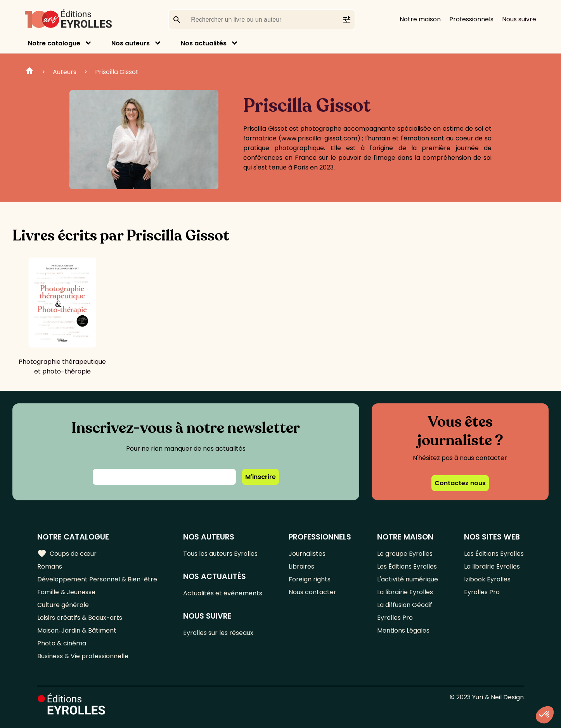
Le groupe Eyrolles (405, 554)
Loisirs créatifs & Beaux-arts (80, 618)
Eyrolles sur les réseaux (218, 633)
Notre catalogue (54, 43)
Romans (50, 566)
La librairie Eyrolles (405, 592)
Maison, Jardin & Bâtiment (77, 630)
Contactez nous (460, 483)
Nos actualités (204, 43)
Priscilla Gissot (117, 72)
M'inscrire (261, 477)
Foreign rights (310, 579)
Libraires (301, 566)
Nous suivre (519, 19)
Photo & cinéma (62, 643)
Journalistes (307, 554)
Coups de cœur (67, 553)
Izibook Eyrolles (487, 579)
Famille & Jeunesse (66, 592)
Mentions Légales (403, 630)
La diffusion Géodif (405, 605)
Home (29, 72)
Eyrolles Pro (395, 618)
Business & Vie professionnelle (83, 656)
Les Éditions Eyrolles (407, 566)
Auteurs (65, 72)
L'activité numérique (408, 579)
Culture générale (63, 605)
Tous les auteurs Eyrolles (220, 554)
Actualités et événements (223, 593)
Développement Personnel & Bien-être (97, 579)
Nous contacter (313, 592)
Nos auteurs (131, 43)
